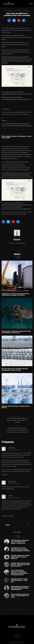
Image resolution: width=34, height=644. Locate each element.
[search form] (15, 525)
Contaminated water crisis (10, 11)
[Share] (9, 20)
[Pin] (19, 20)
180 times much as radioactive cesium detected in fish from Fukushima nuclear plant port (16, 332)
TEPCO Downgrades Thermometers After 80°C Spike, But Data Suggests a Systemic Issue (20, 542)
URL (3, 39)
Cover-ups (19, 11)
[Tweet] (14, 20)
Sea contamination (26, 11)
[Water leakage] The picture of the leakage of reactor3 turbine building (17, 137)
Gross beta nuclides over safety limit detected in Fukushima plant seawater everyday (15, 369)
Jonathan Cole (12, 482)
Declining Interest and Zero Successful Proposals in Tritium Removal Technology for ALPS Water (15, 294)
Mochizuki (17, 240)
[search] (28, 525)
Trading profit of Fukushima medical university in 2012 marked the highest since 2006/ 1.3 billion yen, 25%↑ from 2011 (17, 429)
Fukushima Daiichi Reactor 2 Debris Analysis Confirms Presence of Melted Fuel (20, 557)
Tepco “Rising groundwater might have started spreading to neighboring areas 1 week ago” (17, 419)
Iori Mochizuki (5, 109)
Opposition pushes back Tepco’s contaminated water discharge (16, 407)
